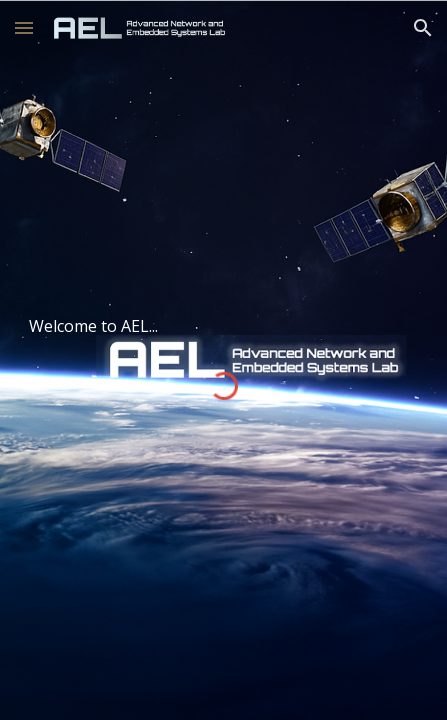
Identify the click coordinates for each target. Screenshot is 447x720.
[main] (223, 326)
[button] (24, 27)
